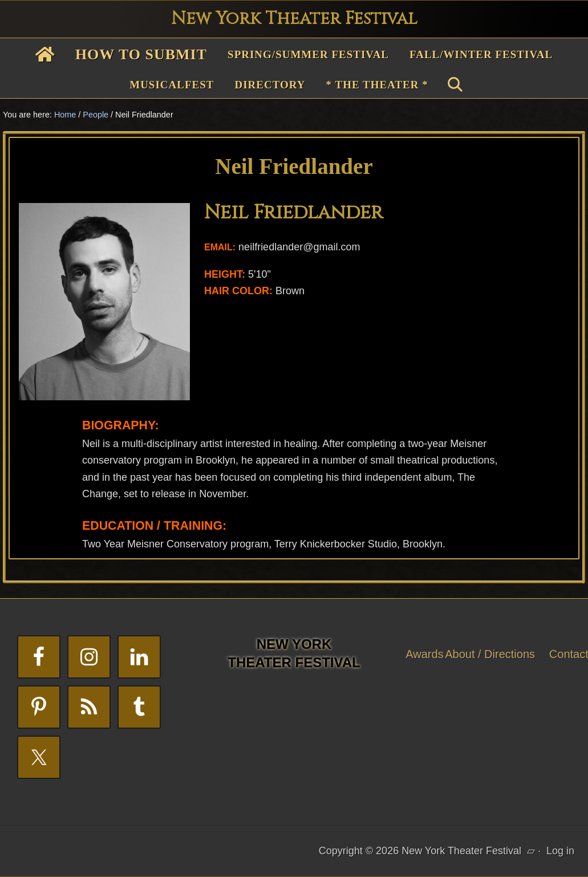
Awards (424, 654)
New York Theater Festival (294, 19)
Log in (560, 851)
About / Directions (490, 654)
